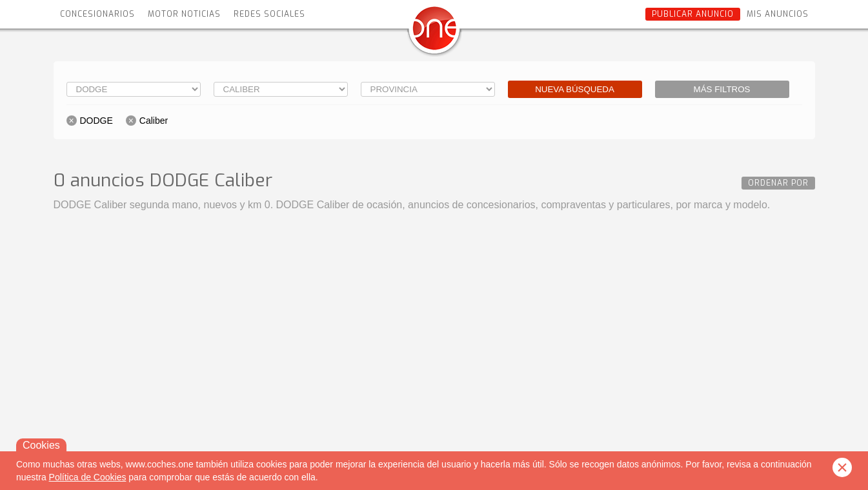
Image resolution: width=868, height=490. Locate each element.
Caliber (154, 121)
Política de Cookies (88, 477)
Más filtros (722, 89)
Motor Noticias (184, 14)
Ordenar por (778, 183)
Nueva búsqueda (575, 89)
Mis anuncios (778, 14)
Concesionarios (97, 14)
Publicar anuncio (693, 14)
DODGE (96, 121)
